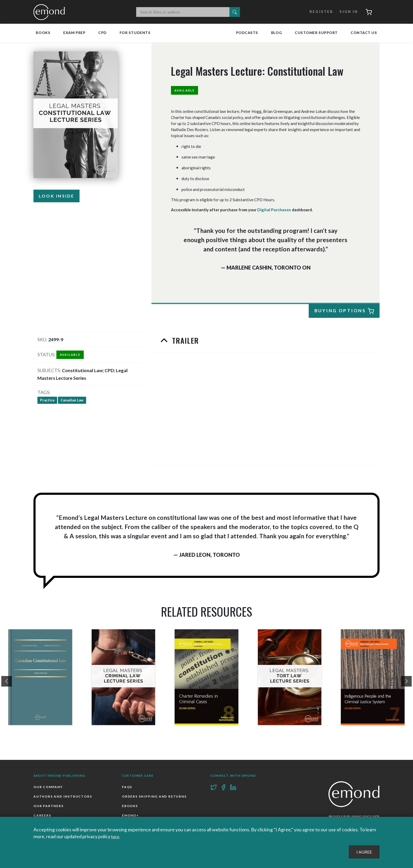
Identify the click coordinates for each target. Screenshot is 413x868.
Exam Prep (74, 33)
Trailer (185, 340)
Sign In (345, 12)
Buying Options (344, 311)
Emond (51, 12)
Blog (276, 33)
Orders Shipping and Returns (156, 797)
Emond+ (131, 817)
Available (186, 90)
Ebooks (130, 807)
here (116, 837)
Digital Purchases (274, 210)
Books (43, 33)
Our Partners (49, 807)
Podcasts (247, 33)
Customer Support (316, 33)
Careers (42, 817)
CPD (102, 33)
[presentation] (7, 681)
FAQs (127, 787)
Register (317, 12)
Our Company (49, 787)
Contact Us (364, 33)
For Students (135, 33)
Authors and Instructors (64, 797)
